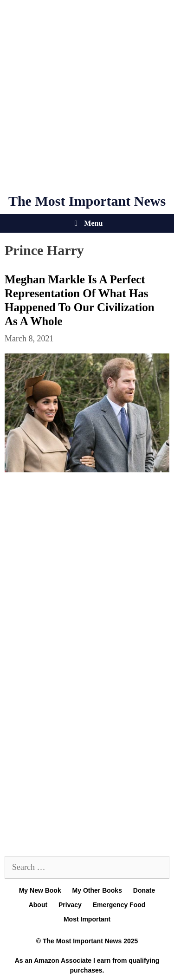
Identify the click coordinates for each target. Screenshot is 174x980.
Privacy (70, 905)
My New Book (40, 890)
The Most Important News (87, 201)
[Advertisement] (87, 96)
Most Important (87, 919)
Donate (144, 890)
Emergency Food (119, 905)
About (38, 905)
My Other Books (97, 890)
